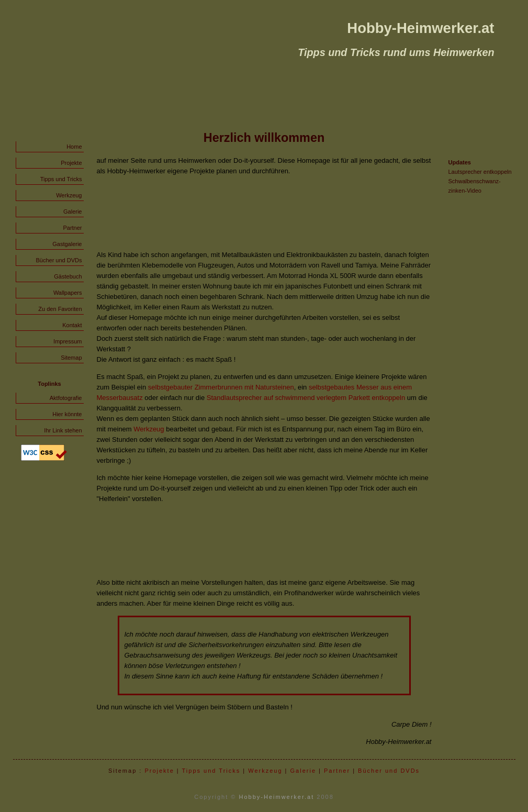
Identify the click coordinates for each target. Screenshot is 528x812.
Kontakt (72, 325)
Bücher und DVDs (59, 260)
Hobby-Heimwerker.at (277, 797)
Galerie (72, 212)
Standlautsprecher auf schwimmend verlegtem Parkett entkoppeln (306, 398)
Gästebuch (68, 276)
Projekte (71, 163)
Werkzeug (69, 195)
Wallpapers (68, 293)
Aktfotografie (66, 398)
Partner (72, 228)
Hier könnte (67, 414)
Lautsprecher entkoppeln (480, 172)
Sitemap (71, 358)
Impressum (68, 341)
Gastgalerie (67, 244)
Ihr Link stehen (63, 430)
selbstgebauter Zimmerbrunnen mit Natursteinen (221, 387)
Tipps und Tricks (61, 179)
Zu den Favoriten (60, 309)
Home (74, 147)
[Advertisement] (264, 213)
